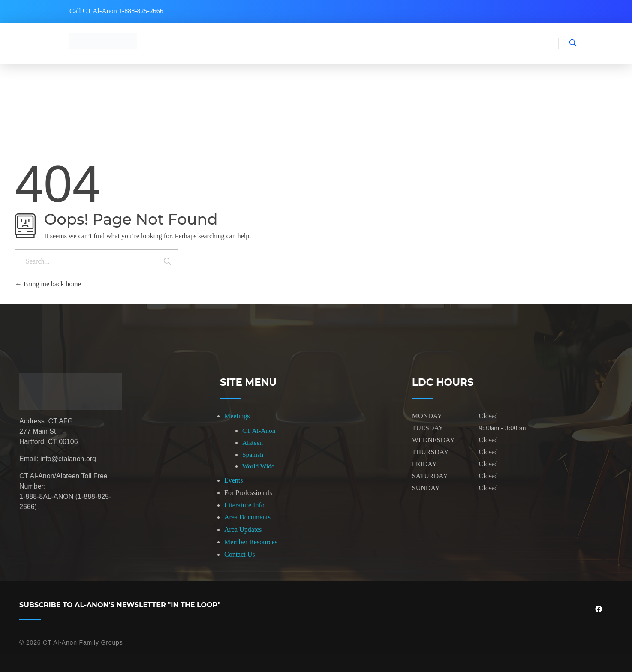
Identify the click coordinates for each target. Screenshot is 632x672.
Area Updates (243, 529)
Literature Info (244, 505)
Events (234, 480)
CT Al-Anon (259, 430)
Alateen (253, 442)
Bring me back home (48, 284)
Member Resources (251, 542)
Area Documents (247, 517)
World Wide (258, 466)
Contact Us (240, 554)
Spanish (253, 454)
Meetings (237, 416)
